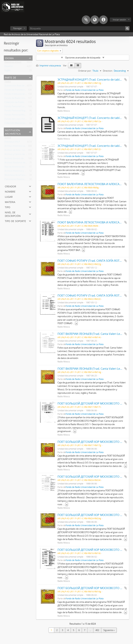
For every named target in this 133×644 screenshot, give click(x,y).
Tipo (8, 207)
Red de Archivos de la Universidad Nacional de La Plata (32, 167)
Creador (10, 186)
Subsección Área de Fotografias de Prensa (26, 86)
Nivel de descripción (13, 214)
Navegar (17, 28)
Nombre (10, 191)
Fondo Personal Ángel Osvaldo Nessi (23, 111)
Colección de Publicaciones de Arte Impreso (27, 103)
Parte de (10, 77)
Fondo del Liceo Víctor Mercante (21, 120)
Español (9, 67)
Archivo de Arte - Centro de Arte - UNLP (25, 151)
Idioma (95, 20)
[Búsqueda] (79, 28)
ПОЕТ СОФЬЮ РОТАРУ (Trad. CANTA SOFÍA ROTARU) (92, 261)
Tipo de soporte (15, 221)
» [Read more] (83, 173)
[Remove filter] (60, 51)
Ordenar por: (85, 71)
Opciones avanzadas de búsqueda (83, 58)
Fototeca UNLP (12, 142)
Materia (10, 202)
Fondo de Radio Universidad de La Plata (25, 99)
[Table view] (78, 66)
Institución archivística (13, 132)
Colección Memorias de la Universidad (24, 124)
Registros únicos (13, 63)
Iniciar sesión (119, 20)
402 (97, 630)
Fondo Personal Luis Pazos (18, 107)
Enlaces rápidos (103, 20)
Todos (8, 82)
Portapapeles (86, 20)
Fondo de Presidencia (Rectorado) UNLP (25, 90)
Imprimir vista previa (48, 66)
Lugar (9, 196)
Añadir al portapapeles (126, 80)
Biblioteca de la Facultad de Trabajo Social (26, 176)
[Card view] (71, 66)
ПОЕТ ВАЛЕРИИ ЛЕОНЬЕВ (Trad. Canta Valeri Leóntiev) (93, 334)
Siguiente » (109, 630)
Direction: (108, 71)
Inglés (8, 71)
